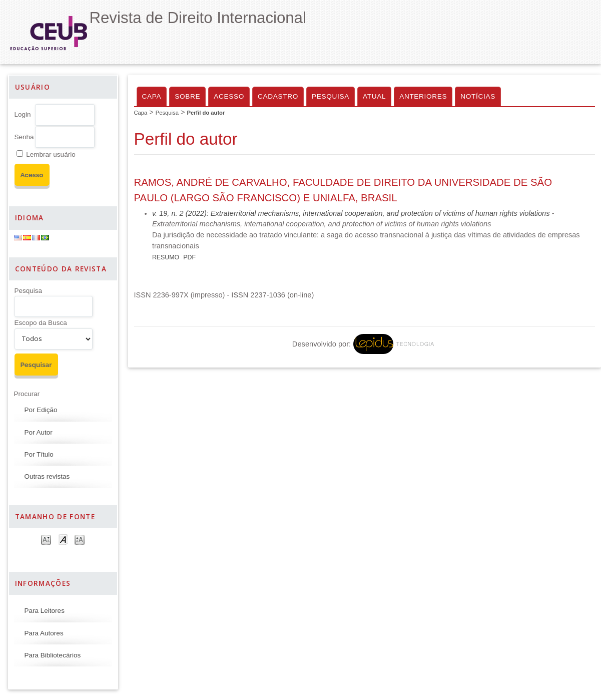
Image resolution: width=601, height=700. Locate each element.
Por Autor (39, 432)
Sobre (187, 96)
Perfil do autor (206, 113)
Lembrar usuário (51, 154)
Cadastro (278, 96)
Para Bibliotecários (53, 655)
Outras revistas (47, 476)
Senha (24, 137)
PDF (189, 257)
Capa (152, 96)
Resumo (166, 257)
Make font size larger (80, 539)
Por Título (39, 454)
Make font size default (63, 539)
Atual (374, 96)
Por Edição (41, 410)
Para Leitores (45, 611)
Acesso (229, 96)
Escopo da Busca (41, 323)
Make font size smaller (46, 539)
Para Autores (44, 633)
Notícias (478, 96)
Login (23, 114)
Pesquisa (29, 291)
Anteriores (423, 96)
